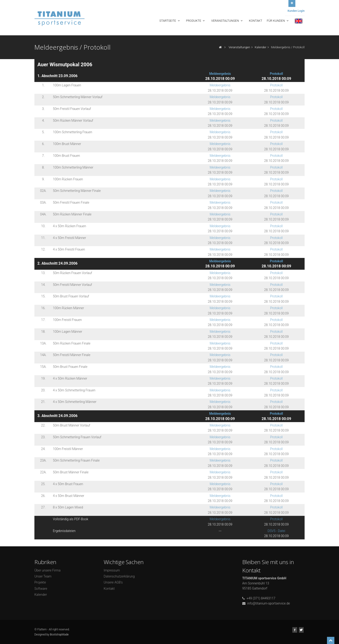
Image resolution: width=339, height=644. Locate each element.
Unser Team (43, 576)
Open (292, 3)
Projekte (40, 582)
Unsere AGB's (113, 582)
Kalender (260, 47)
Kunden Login (296, 11)
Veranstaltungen (227, 21)
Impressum (112, 570)
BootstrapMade (59, 635)
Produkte (196, 21)
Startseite (170, 21)
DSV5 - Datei (276, 531)
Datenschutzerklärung (119, 576)
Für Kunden (278, 21)
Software (41, 589)
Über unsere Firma (47, 570)
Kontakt (256, 21)
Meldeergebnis (220, 74)
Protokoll (276, 74)
